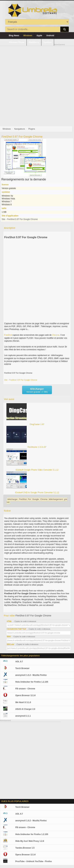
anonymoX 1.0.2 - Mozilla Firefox (31, 675)
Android (50, 36)
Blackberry (34, 42)
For (30, 499)
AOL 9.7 (19, 662)
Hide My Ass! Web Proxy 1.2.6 (30, 841)
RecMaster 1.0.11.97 (37, 447)
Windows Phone (17, 42)
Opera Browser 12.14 (25, 695)
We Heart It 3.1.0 (23, 702)
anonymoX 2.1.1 (23, 716)
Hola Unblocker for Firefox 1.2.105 (32, 682)
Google (36, 499)
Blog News (14, 36)
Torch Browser (22, 668)
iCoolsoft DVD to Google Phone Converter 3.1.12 (37, 493)
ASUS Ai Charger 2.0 (25, 709)
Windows (28, 36)
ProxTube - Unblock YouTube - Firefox (34, 861)
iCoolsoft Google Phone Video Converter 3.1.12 (37, 470)
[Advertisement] (37, 83)
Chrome (56, 335)
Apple (39, 36)
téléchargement (56, 499)
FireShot (8, 335)
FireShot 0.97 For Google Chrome (26, 237)
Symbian (48, 42)
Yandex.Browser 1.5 (25, 848)
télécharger (13, 499)
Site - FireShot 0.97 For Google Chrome (20, 219)
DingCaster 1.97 (37, 424)
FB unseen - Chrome (25, 689)
